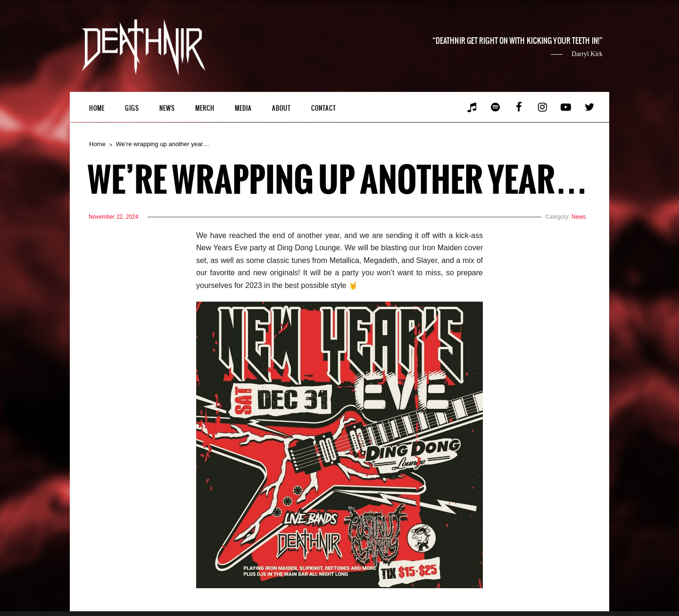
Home (97, 108)
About (282, 108)
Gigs (132, 108)
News (167, 108)
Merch (205, 108)
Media (243, 108)
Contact (324, 108)
